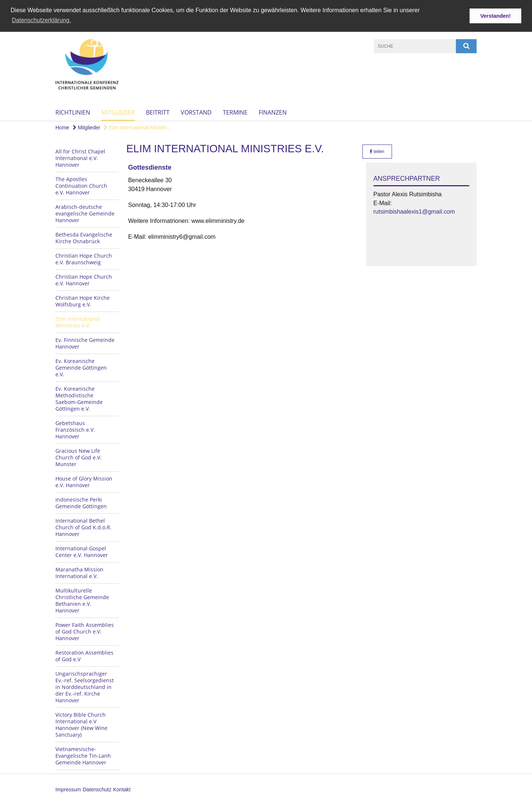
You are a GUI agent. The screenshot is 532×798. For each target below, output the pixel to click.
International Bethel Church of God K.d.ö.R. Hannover (83, 527)
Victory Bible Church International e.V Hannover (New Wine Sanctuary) (81, 724)
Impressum (68, 789)
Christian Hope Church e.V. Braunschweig (84, 259)
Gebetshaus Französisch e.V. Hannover (75, 429)
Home (62, 127)
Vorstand (196, 112)
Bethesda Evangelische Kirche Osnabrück (84, 237)
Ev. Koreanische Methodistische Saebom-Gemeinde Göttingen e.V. (79, 398)
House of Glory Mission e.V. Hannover (84, 481)
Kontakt (122, 789)
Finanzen (273, 112)
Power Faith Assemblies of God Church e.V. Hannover (85, 631)
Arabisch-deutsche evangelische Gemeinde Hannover (85, 213)
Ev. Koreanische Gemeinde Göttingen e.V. (81, 367)
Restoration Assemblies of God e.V (84, 656)
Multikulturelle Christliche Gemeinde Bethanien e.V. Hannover (82, 600)
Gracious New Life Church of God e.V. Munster (79, 457)
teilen (377, 151)
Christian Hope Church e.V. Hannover (84, 280)
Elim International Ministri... (137, 127)
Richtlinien (73, 112)
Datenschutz (97, 789)
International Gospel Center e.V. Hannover (82, 551)
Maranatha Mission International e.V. (79, 572)
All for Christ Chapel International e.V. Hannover (80, 158)
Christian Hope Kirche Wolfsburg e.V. (83, 301)
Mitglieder (118, 112)
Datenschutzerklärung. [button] (41, 20)
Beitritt (158, 112)
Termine (235, 112)
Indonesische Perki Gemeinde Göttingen (81, 502)
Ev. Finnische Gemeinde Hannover (85, 343)
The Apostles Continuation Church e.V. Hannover (81, 185)
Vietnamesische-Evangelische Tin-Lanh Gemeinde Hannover (83, 755)
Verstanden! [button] (495, 16)
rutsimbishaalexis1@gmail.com (414, 211)
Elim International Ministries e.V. (78, 322)
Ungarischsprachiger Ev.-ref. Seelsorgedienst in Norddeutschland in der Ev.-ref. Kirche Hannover (85, 687)
